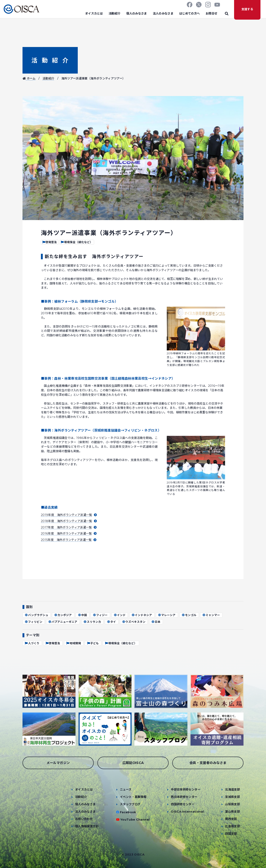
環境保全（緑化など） (77, 242)
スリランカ (92, 622)
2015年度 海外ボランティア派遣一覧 (69, 540)
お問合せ (211, 13)
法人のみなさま (163, 13)
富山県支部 (232, 812)
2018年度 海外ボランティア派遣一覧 (69, 521)
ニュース (126, 790)
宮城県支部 (232, 797)
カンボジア (63, 615)
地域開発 (74, 643)
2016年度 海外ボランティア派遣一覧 (69, 534)
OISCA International (187, 812)
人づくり (32, 643)
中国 (82, 615)
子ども (93, 643)
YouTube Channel (135, 820)
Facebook (128, 812)
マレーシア (167, 615)
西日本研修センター (184, 797)
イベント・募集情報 (133, 797)
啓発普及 (50, 242)
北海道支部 (232, 790)
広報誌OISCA (133, 763)
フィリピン (33, 622)
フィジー (100, 615)
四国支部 (231, 834)
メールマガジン (58, 763)
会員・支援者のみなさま (208, 763)
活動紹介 (114, 13)
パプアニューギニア (63, 622)
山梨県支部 (232, 804)
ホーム (29, 78)
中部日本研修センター (186, 790)
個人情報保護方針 (87, 826)
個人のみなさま (137, 13)
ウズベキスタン (134, 622)
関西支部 (231, 819)
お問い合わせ (84, 819)
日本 (156, 622)
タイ (111, 622)
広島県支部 (232, 826)
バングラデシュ (36, 615)
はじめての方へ (190, 13)
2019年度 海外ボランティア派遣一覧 (69, 515)
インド (120, 615)
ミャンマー (211, 615)
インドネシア (142, 615)
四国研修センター (183, 804)
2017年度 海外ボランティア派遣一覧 (69, 527)
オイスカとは (94, 13)
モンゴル (189, 615)
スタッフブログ (130, 804)
